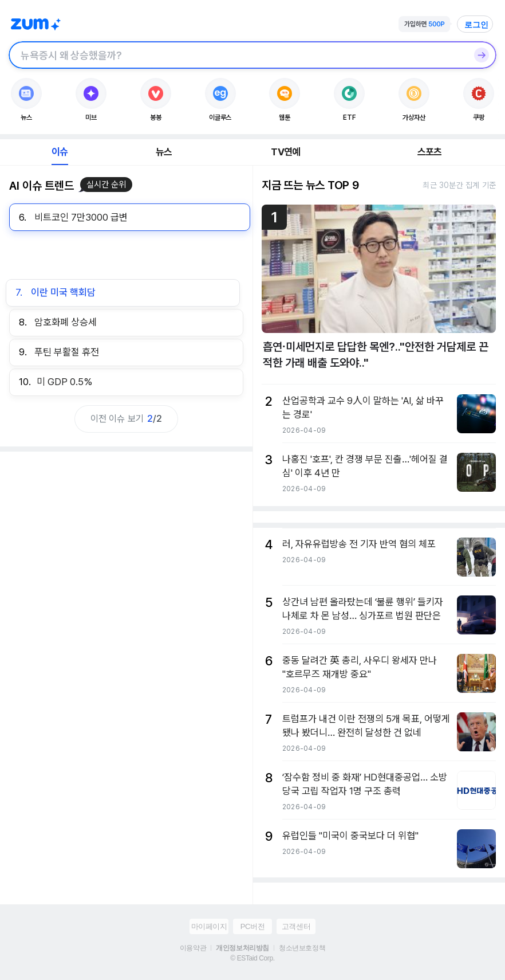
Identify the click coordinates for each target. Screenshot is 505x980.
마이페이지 (209, 926)
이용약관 (193, 948)
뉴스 (164, 152)
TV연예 (285, 152)
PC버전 (253, 926)
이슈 (60, 152)
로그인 (476, 25)
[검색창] (238, 55)
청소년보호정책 (302, 948)
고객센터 (296, 926)
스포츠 (430, 152)
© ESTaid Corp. (252, 958)
